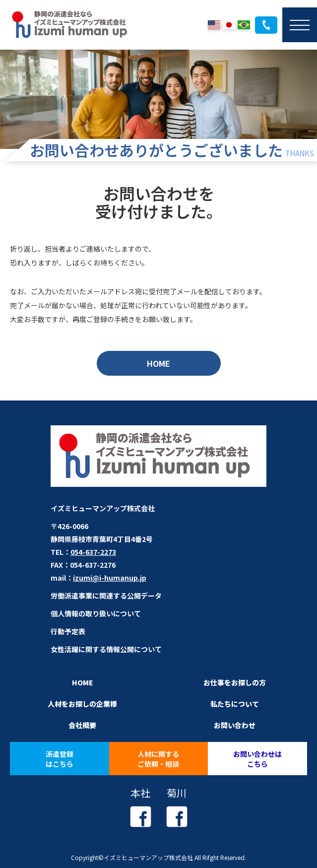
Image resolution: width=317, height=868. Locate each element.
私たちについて (235, 704)
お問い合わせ (235, 725)
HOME (158, 363)
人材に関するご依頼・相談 (158, 759)
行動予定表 (68, 631)
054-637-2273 (266, 25)
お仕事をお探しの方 (235, 682)
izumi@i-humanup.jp (110, 578)
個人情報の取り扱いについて (96, 613)
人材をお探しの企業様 (82, 704)
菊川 (177, 806)
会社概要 (82, 725)
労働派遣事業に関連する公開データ (106, 596)
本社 (141, 806)
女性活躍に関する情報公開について (106, 649)
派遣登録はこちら (60, 759)
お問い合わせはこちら (257, 759)
